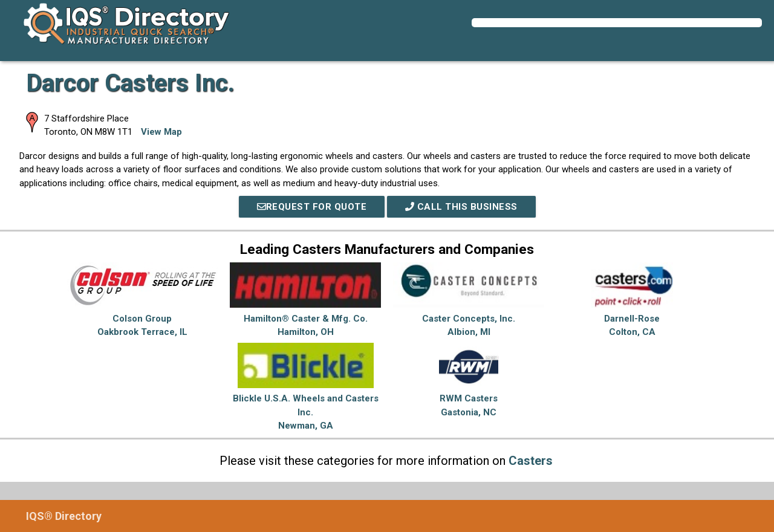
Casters (531, 461)
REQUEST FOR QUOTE (312, 207)
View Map (161, 132)
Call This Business (461, 207)
